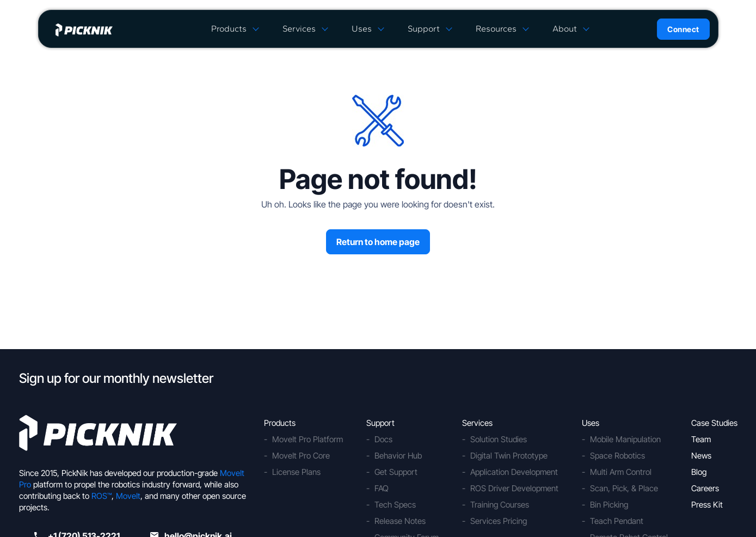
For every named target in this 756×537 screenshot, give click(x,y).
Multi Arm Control (621, 472)
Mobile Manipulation (625, 439)
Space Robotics (617, 456)
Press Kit (707, 505)
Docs (383, 439)
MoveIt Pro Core (301, 456)
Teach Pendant (617, 521)
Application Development (514, 472)
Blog (699, 472)
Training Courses (500, 505)
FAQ (382, 488)
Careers (705, 488)
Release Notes (400, 521)
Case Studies (714, 423)
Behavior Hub (398, 456)
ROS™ (102, 496)
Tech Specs (395, 505)
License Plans (296, 472)
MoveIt (128, 496)
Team (701, 439)
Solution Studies (499, 439)
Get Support (396, 472)
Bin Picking (609, 505)
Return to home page (378, 242)
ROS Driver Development (514, 488)
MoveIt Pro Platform (308, 439)
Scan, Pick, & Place (624, 488)
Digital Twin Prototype (509, 456)
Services (299, 29)
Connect (683, 29)
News (701, 456)
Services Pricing (499, 521)
